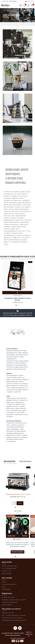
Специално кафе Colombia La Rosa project (17, 299)
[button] (16, 305)
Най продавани (26, 461)
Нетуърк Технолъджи (17, 638)
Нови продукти (9, 461)
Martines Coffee (17, 295)
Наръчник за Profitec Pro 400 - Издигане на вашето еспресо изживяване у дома (17, 545)
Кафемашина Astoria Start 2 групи (18, 494)
